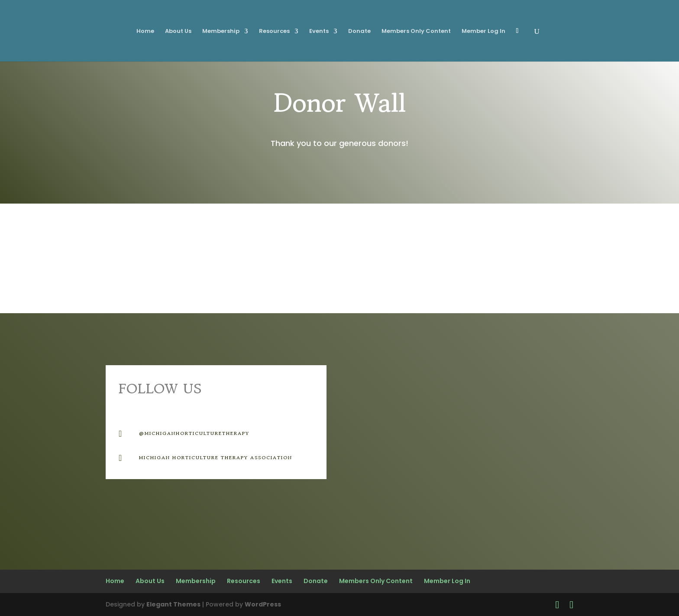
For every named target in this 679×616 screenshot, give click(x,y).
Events (319, 32)
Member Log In (483, 32)
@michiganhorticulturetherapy (194, 433)
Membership (221, 32)
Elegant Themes (173, 604)
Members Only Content (416, 32)
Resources (274, 32)
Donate (359, 32)
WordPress (263, 604)
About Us (178, 32)
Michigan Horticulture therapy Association (216, 457)
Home (145, 32)
